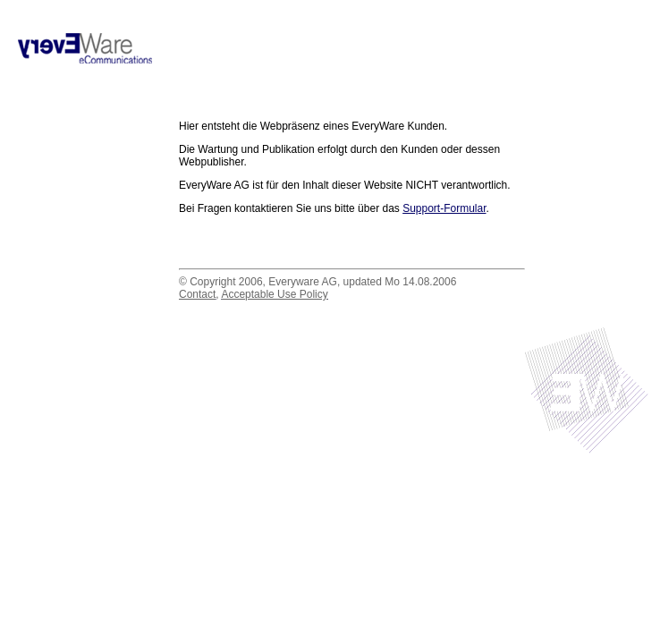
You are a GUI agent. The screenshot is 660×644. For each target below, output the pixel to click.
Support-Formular (444, 208)
